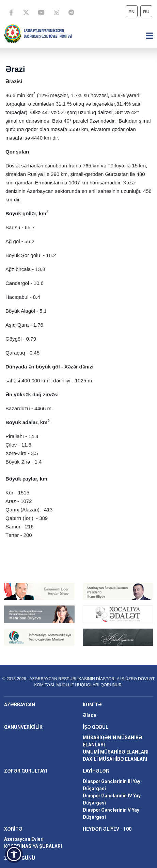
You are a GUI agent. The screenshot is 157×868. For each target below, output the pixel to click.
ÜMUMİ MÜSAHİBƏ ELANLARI (116, 752)
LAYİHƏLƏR (96, 771)
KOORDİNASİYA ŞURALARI (33, 846)
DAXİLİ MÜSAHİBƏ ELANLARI (115, 759)
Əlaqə (90, 715)
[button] (14, 854)
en (131, 12)
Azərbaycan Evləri (24, 839)
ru (146, 12)
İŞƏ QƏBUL (96, 727)
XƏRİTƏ (13, 829)
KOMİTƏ (92, 705)
